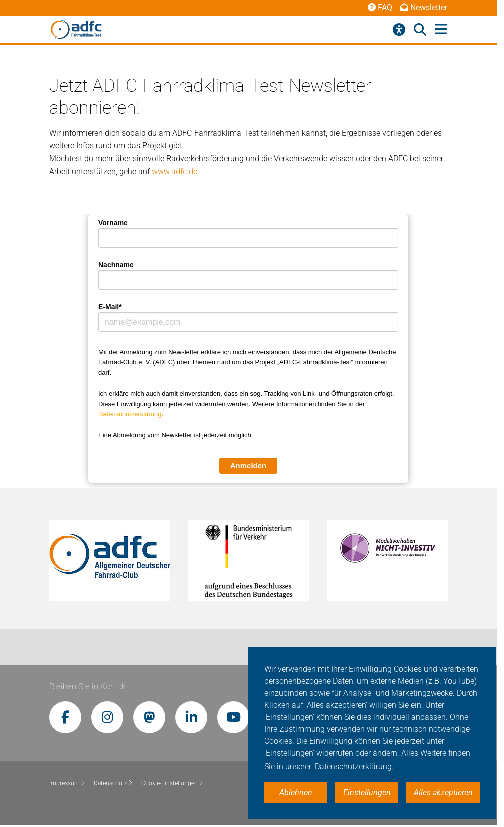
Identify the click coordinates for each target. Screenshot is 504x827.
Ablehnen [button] (296, 793)
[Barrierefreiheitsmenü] (399, 30)
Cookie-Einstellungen (173, 783)
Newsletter (424, 8)
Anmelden (249, 466)
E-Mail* (110, 307)
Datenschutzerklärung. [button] (354, 767)
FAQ (380, 8)
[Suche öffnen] (420, 30)
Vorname (113, 223)
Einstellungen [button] (367, 793)
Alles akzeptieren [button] (443, 793)
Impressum (68, 783)
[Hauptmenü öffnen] (441, 30)
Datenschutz (114, 783)
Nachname (116, 265)
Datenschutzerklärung (130, 414)
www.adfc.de (175, 172)
